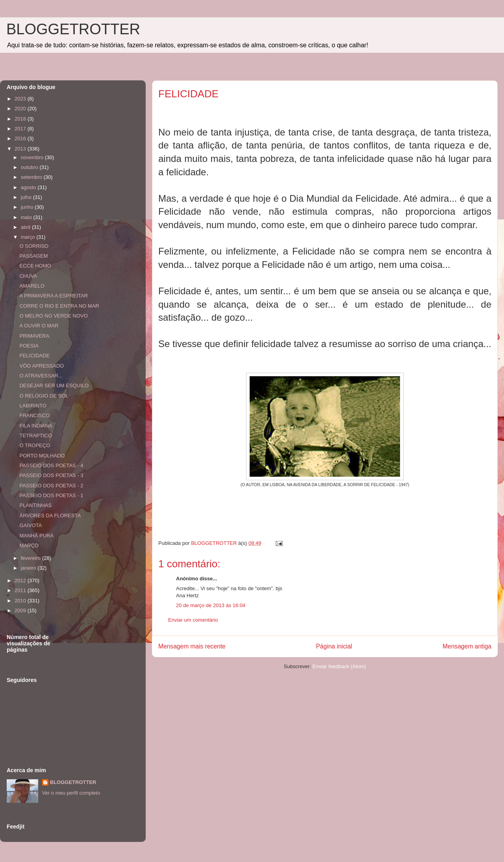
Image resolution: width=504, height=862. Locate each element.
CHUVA (28, 276)
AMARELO (32, 286)
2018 (21, 119)
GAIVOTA (31, 525)
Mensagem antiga (467, 646)
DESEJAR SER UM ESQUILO (54, 385)
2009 (21, 610)
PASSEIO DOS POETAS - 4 (51, 465)
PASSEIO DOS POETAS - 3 (51, 475)
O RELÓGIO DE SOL (44, 396)
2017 (21, 129)
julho (27, 197)
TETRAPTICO (35, 436)
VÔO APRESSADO (42, 366)
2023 (21, 99)
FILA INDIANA (36, 426)
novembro (33, 157)
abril (26, 227)
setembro (32, 177)
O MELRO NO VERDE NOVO (53, 316)
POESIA (29, 346)
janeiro (29, 568)
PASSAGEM (33, 256)
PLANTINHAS (35, 505)
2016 (21, 138)
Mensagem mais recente (192, 646)
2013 (21, 149)
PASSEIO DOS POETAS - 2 (51, 486)
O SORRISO (34, 246)
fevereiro (31, 558)
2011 (21, 590)
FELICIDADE (34, 356)
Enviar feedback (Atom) (339, 666)
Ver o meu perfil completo (71, 793)
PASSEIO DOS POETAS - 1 (51, 495)
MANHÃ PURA (36, 536)
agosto (29, 187)
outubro (30, 167)
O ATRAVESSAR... (41, 376)
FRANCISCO (34, 415)
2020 (21, 109)
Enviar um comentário (193, 620)
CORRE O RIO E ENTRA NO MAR (59, 306)
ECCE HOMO (35, 266)
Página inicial (334, 646)
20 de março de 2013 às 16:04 (211, 605)
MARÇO (29, 545)
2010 (21, 601)
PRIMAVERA (34, 336)
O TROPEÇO (35, 445)
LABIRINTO (33, 406)
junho (28, 207)
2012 (21, 581)
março (29, 237)
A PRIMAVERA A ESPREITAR (54, 296)
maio (27, 217)
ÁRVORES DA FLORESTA (50, 516)
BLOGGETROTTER (73, 29)
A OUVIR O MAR (39, 326)
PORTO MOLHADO (42, 456)
